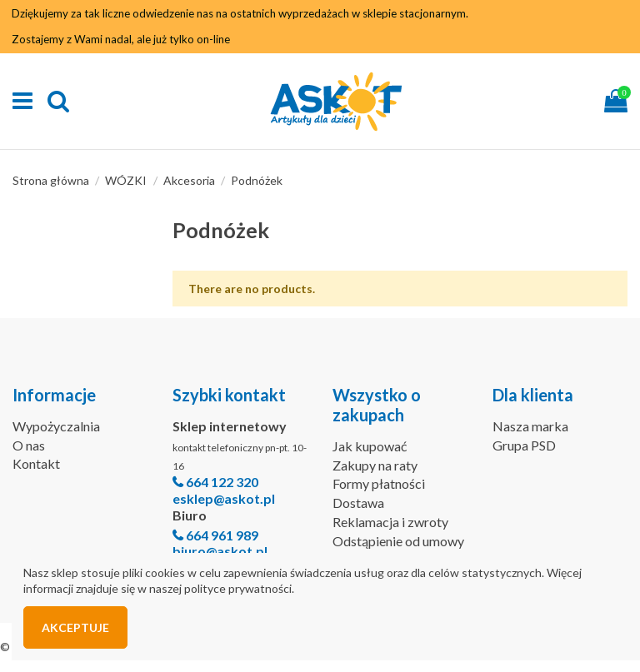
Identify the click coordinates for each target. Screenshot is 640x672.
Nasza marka (530, 426)
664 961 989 (222, 535)
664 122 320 (222, 482)
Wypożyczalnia (56, 426)
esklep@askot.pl (224, 498)
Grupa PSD (524, 445)
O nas (29, 445)
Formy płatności (379, 483)
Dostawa (358, 503)
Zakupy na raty (375, 465)
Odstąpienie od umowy (398, 541)
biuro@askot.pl (220, 551)
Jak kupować (370, 446)
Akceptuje (75, 627)
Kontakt (36, 463)
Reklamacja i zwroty (390, 522)
